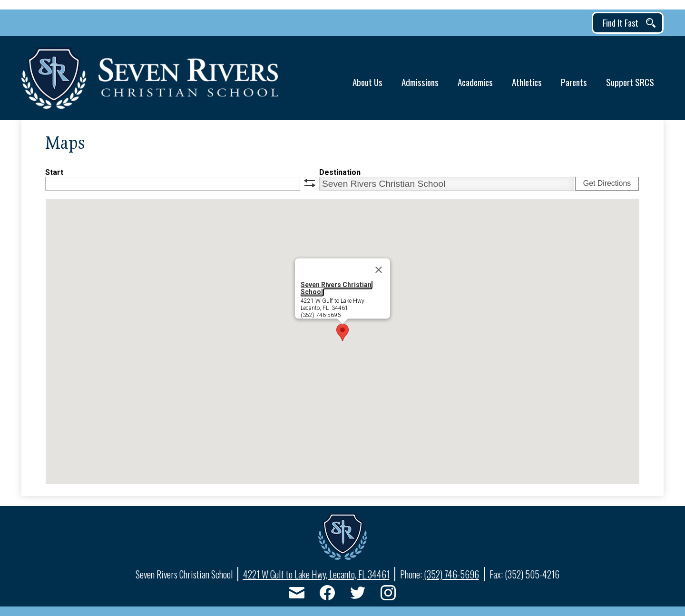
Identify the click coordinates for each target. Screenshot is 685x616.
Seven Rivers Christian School (336, 288)
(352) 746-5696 (451, 574)
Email (297, 595)
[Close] (379, 270)
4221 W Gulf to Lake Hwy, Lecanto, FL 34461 (316, 574)
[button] (367, 78)
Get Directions (607, 183)
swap (310, 183)
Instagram (388, 595)
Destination (340, 172)
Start (54, 172)
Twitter (358, 595)
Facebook (327, 595)
